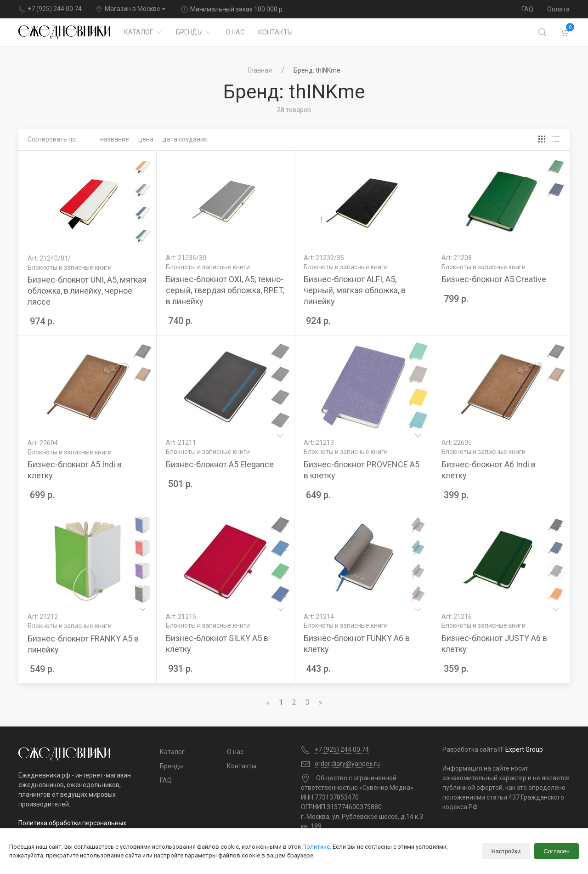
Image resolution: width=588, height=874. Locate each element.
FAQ (527, 9)
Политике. (317, 847)
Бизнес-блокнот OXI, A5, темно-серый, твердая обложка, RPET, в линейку (225, 290)
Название (115, 139)
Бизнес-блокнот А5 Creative (494, 279)
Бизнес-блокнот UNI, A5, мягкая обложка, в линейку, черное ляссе (87, 291)
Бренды (194, 32)
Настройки (506, 851)
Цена (146, 139)
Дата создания (185, 139)
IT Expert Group (521, 749)
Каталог (143, 32)
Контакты (275, 32)
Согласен (557, 851)
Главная (260, 70)
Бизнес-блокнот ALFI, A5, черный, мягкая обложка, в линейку (355, 290)
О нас (235, 32)
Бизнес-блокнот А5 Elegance (220, 464)
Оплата (558, 9)
